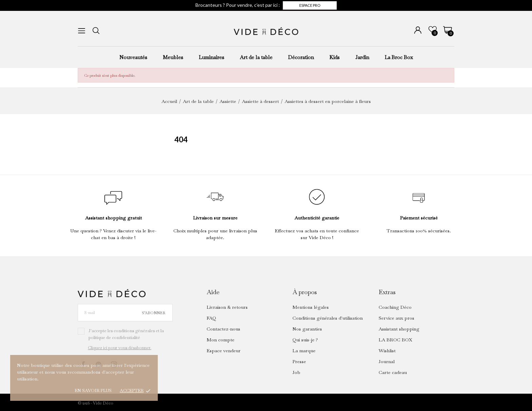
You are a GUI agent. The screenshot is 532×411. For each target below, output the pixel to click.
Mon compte (221, 340)
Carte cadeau (393, 372)
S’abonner (154, 313)
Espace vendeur (224, 351)
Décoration (301, 57)
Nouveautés (133, 57)
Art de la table (256, 57)
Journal (387, 361)
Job (296, 372)
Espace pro (310, 5)
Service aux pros (396, 318)
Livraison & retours (227, 307)
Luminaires (212, 57)
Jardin (362, 57)
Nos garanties (307, 329)
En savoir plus (93, 390)
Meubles (173, 57)
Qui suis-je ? (305, 340)
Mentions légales (311, 307)
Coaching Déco (395, 307)
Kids (335, 57)
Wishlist (387, 351)
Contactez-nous (223, 329)
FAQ (211, 318)
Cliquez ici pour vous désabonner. (120, 348)
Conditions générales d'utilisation (328, 318)
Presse (299, 361)
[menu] (82, 31)
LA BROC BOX (395, 340)
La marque (304, 351)
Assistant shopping (399, 329)
